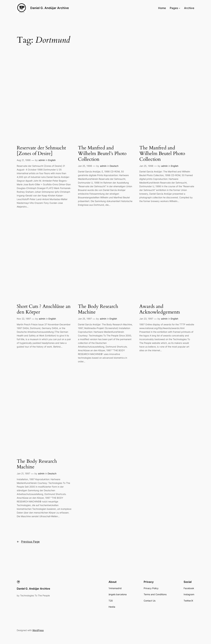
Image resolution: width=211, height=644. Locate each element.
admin (42, 160)
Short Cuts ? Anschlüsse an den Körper (44, 309)
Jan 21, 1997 (23, 473)
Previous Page (28, 542)
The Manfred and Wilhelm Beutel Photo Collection (162, 154)
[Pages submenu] (179, 8)
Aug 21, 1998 (24, 160)
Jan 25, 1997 (85, 319)
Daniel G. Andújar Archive (50, 8)
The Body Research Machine (98, 309)
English (52, 160)
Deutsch (114, 166)
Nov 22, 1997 (24, 319)
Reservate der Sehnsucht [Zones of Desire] (41, 151)
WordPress (38, 630)
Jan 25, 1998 (85, 166)
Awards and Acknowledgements (160, 309)
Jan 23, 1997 (146, 319)
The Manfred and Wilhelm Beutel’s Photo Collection (102, 154)
